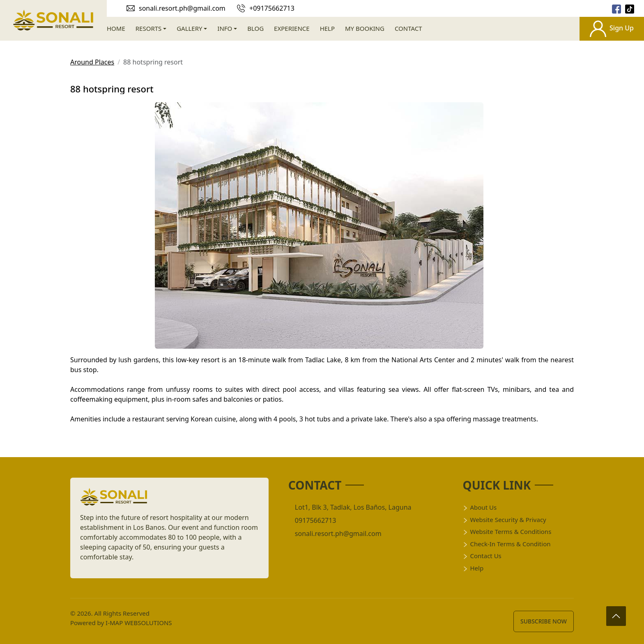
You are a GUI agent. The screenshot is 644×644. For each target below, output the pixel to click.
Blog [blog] (255, 28)
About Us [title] (480, 507)
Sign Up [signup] (612, 29)
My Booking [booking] (365, 28)
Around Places (92, 62)
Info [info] (225, 28)
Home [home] (116, 28)
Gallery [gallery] (189, 28)
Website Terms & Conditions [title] (507, 531)
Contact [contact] (408, 28)
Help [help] (327, 28)
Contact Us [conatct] (482, 556)
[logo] (114, 499)
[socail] (616, 8)
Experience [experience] (292, 28)
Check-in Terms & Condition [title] (506, 544)
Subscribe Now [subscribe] (544, 621)
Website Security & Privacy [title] (504, 520)
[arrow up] (616, 616)
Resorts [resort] (149, 28)
